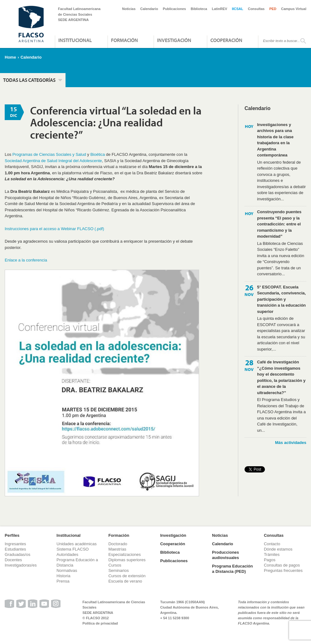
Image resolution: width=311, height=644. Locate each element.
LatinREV (220, 9)
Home (10, 57)
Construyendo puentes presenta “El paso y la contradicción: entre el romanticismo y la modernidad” (279, 224)
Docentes (13, 560)
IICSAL (238, 9)
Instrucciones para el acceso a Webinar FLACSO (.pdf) (54, 229)
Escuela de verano (125, 581)
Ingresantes (15, 544)
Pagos (270, 560)
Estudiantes (15, 549)
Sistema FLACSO (73, 549)
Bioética (98, 154)
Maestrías (117, 549)
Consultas (256, 9)
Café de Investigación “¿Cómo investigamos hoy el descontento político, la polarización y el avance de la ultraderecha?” (281, 377)
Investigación (174, 40)
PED (273, 9)
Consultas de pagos (282, 565)
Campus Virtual (294, 9)
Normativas (67, 570)
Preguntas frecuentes (283, 570)
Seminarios (119, 570)
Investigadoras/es (21, 565)
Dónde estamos (278, 549)
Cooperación (226, 40)
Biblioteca (199, 9)
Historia (63, 576)
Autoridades (67, 554)
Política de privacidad (100, 623)
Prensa (63, 581)
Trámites (272, 554)
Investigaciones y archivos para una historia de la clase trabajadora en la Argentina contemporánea (275, 140)
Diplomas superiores (127, 560)
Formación (124, 40)
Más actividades (291, 443)
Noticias (129, 9)
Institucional (75, 40)
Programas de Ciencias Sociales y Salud (49, 154)
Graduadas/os (18, 554)
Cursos (115, 565)
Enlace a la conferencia (26, 260)
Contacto (272, 544)
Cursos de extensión (127, 576)
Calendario (149, 9)
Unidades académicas (76, 544)
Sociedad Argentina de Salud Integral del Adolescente (53, 161)
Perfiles (12, 535)
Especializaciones (125, 554)
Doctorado (118, 544)
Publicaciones (174, 9)
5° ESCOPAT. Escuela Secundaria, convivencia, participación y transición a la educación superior (281, 299)
